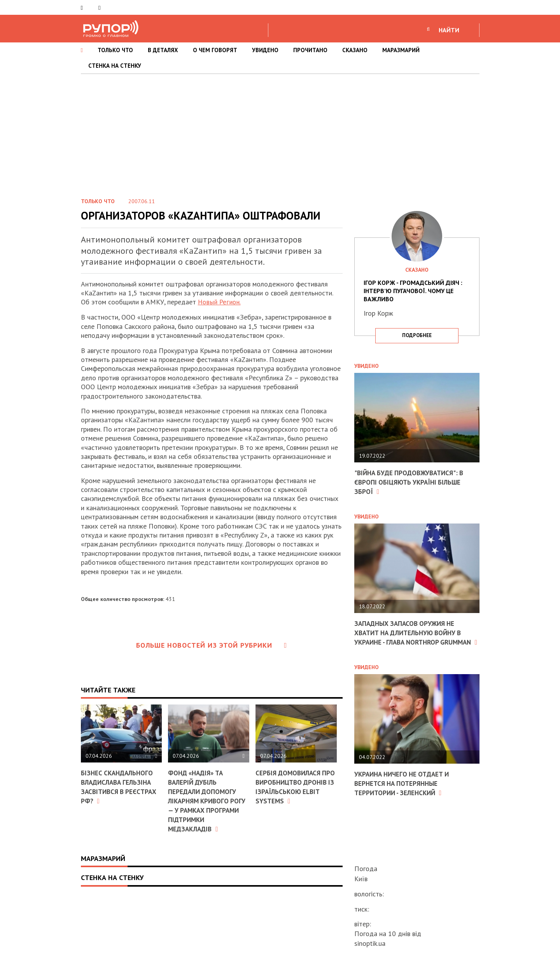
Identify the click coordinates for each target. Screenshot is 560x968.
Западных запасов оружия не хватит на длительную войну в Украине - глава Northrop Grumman (412, 636)
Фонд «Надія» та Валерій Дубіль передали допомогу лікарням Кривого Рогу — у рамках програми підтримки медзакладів (205, 800)
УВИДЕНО (265, 50)
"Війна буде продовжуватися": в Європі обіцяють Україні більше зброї (412, 482)
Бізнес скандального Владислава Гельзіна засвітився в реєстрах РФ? (121, 786)
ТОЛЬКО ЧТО (115, 50)
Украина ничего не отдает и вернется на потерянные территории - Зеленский (405, 791)
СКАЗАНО (355, 50)
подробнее (417, 335)
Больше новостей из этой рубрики (212, 645)
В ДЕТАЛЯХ (163, 50)
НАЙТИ (449, 30)
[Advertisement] (280, 132)
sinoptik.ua (370, 943)
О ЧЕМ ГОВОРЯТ (215, 50)
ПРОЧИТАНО (310, 50)
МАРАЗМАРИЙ (401, 50)
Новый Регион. (220, 302)
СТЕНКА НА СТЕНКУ (115, 66)
